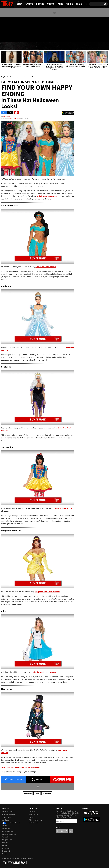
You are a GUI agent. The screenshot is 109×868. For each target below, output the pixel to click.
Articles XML (6, 829)
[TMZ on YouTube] (66, 831)
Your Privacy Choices (11, 823)
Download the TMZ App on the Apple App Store (91, 813)
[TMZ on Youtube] (9, 29)
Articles (5, 826)
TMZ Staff (7, 116)
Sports (21, 46)
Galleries (5, 843)
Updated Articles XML (9, 834)
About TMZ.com (7, 812)
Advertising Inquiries (35, 820)
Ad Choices (6, 820)
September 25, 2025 (14, 119)
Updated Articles (8, 831)
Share (13, 779)
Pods (70, 46)
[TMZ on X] (6, 29)
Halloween (47, 793)
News (6, 46)
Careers (31, 817)
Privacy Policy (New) (9, 814)
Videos (55, 46)
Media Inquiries (34, 823)
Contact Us (32, 812)
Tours (84, 46)
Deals (99, 46)
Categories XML (7, 840)
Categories (6, 837)
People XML (6, 848)
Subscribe (75, 821)
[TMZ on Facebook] (3, 29)
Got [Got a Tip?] (8, 38)
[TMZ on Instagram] (13, 29)
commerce (28, 793)
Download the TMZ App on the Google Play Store (91, 820)
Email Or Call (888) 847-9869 (24, 38)
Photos (38, 46)
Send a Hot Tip (34, 814)
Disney (37, 793)
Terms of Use (7, 817)
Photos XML (6, 851)
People (4, 845)
